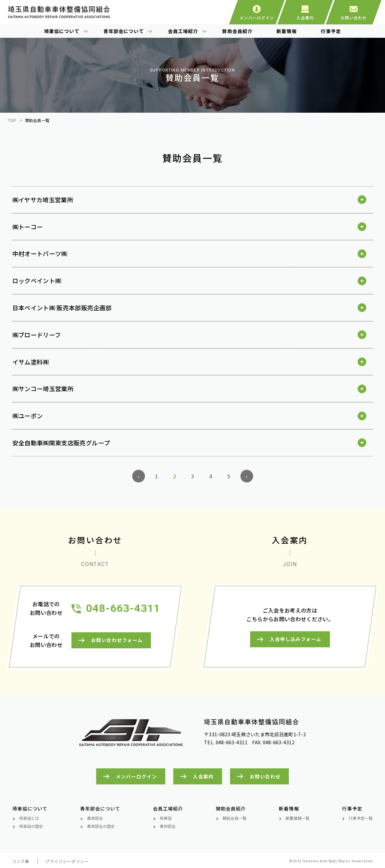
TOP (12, 120)
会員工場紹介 (183, 31)
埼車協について (62, 31)
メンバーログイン (137, 776)
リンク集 (21, 861)
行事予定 (331, 31)
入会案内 (203, 776)
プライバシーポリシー (67, 861)
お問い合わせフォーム (117, 640)
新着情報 (286, 31)
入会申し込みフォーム (296, 639)
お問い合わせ (265, 776)
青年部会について (124, 31)
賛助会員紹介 (237, 31)
